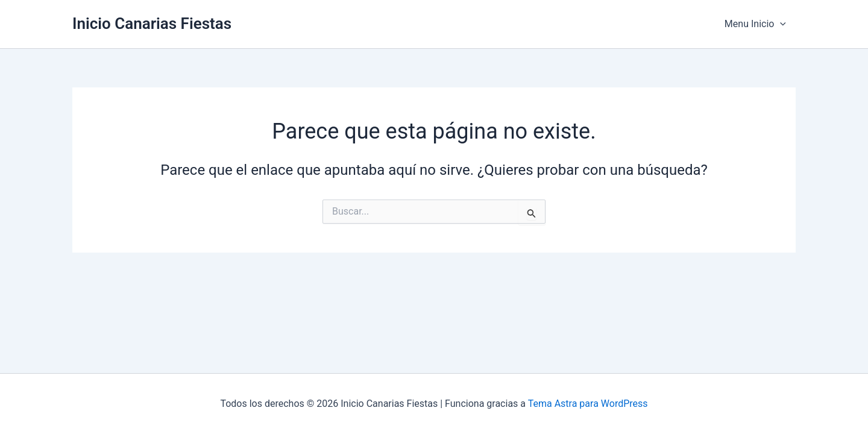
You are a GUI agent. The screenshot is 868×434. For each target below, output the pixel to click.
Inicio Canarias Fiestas (152, 24)
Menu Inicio (755, 24)
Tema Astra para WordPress (588, 404)
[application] (780, 24)
